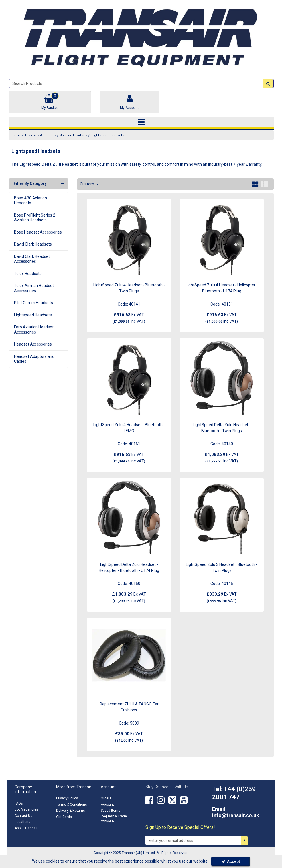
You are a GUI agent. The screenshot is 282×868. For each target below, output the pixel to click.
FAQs (19, 803)
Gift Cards (64, 817)
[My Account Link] (129, 102)
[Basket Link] (50, 102)
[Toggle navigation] (141, 122)
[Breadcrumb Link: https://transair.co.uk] (16, 135)
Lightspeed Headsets (33, 315)
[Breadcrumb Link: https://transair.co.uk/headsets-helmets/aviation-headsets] (74, 135)
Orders (106, 798)
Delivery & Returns (71, 811)
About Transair (26, 828)
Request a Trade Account (114, 818)
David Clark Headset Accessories (32, 259)
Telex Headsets (28, 274)
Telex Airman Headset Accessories (34, 288)
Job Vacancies (26, 809)
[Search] (136, 84)
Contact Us (23, 816)
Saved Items (110, 811)
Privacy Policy (67, 798)
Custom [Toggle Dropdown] (87, 184)
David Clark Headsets (33, 244)
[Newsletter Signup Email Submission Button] (244, 841)
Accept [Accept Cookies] (231, 861)
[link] (149, 800)
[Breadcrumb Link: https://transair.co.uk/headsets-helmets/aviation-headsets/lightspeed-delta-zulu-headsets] (108, 135)
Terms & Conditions (72, 805)
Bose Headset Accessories (38, 232)
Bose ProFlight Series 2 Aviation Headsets (35, 218)
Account (107, 805)
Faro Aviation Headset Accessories (34, 330)
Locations (22, 822)
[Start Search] (268, 84)
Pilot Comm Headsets (34, 303)
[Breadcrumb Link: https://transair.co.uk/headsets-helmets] (41, 135)
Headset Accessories (33, 344)
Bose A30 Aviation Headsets (31, 201)
